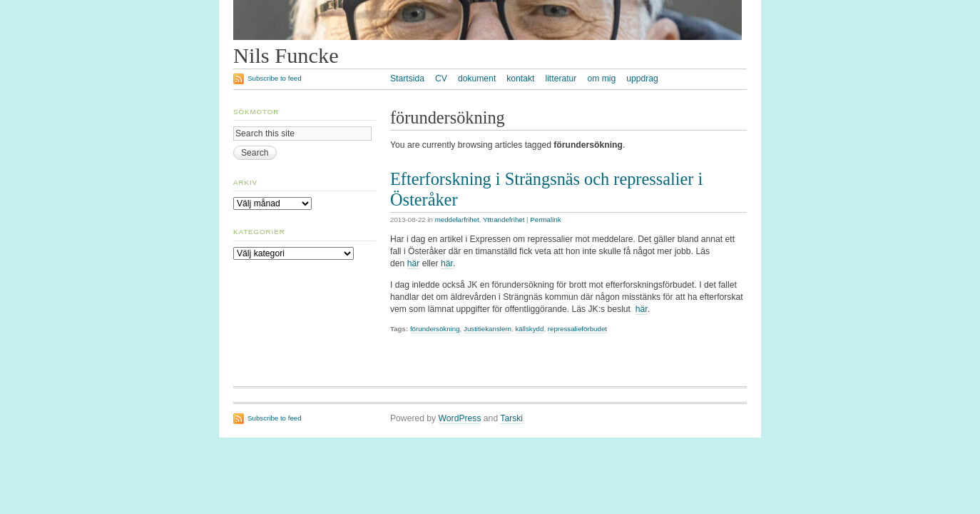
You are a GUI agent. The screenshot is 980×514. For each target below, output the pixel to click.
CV (441, 79)
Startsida (407, 79)
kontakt (520, 79)
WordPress (460, 418)
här (414, 263)
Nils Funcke (286, 56)
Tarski (511, 418)
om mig (601, 79)
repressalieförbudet (577, 329)
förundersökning (435, 329)
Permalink (545, 220)
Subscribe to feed (275, 78)
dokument (477, 79)
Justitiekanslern (488, 329)
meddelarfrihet (457, 220)
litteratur (561, 79)
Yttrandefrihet (504, 220)
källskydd (529, 329)
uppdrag (642, 79)
